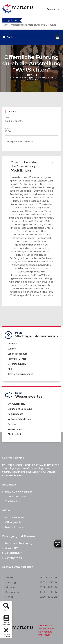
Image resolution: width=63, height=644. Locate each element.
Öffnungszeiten (16, 404)
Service (12, 424)
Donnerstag (12, 592)
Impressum (44, 635)
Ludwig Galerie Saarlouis (19, 492)
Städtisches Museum (17, 496)
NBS (10, 369)
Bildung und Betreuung (20, 409)
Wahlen (12, 349)
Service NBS (12, 548)
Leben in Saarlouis (17, 354)
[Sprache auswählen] (49, 9)
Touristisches (13, 501)
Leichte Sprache (14, 527)
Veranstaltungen (17, 364)
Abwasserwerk (13, 558)
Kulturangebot (16, 414)
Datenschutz (45, 632)
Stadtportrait (15, 434)
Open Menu (58, 37)
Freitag (9, 597)
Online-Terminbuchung (21, 374)
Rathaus (12, 344)
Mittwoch (11, 587)
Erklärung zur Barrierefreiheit (46, 627)
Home (31, 75)
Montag (10, 577)
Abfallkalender (13, 553)
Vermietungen (16, 429)
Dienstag (11, 582)
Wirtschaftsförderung (19, 419)
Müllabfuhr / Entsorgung (19, 543)
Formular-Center (17, 359)
